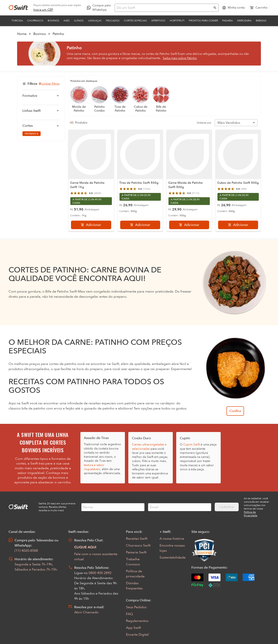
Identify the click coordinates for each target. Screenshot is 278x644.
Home (22, 34)
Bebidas (261, 21)
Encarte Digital (137, 635)
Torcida (17, 21)
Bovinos (53, 21)
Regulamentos (137, 621)
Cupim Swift (191, 445)
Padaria (227, 21)
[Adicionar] (91, 225)
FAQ (129, 614)
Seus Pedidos (136, 607)
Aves (67, 21)
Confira (235, 411)
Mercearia (244, 21)
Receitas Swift (137, 539)
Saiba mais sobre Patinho (180, 58)
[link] (43, 10)
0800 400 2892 (100, 573)
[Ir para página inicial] (18, 8)
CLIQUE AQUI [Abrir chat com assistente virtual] (85, 547)
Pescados (113, 21)
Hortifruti (177, 21)
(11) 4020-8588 (26, 551)
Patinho (58, 34)
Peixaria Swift (136, 552)
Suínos (79, 21)
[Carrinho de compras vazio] (259, 8)
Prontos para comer (203, 21)
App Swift (133, 628)
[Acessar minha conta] (233, 8)
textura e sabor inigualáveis (94, 467)
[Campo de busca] (164, 8)
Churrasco (35, 21)
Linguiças (95, 21)
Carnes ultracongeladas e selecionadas (149, 447)
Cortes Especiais (135, 21)
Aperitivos (158, 21)
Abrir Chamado (86, 612)
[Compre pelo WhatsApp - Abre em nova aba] (100, 8)
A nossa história (172, 539)
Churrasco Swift (138, 545)
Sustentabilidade (173, 557)
